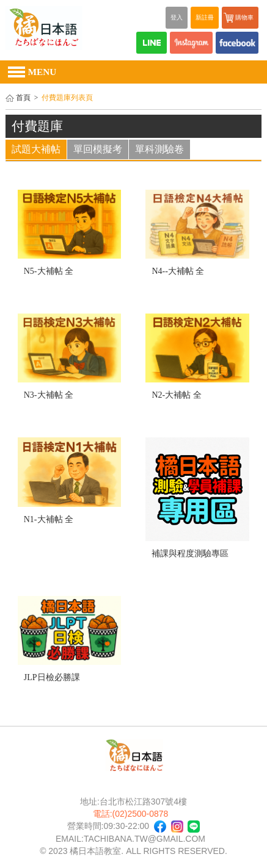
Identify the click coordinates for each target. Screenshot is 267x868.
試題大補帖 (36, 149)
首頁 (23, 98)
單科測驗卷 (159, 149)
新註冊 (205, 17)
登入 (177, 17)
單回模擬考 (98, 149)
